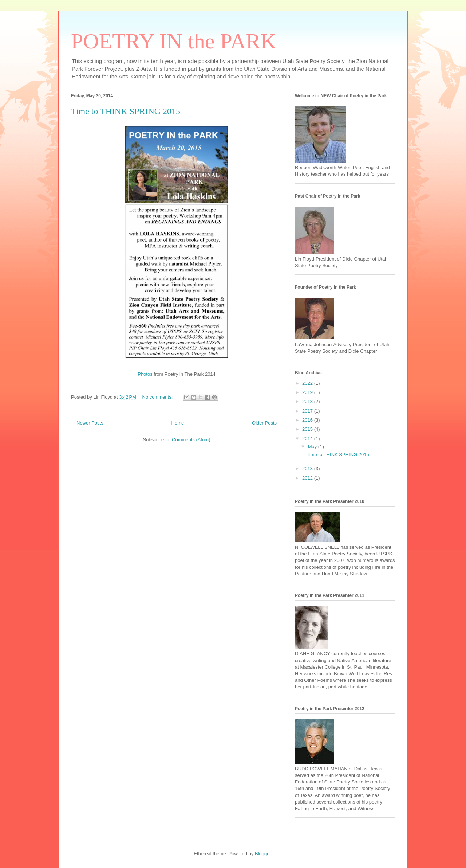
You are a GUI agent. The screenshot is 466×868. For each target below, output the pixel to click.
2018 (308, 401)
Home (178, 423)
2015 (308, 429)
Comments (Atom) (191, 440)
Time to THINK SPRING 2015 (126, 111)
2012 (308, 478)
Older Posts (264, 423)
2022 (308, 383)
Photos (145, 374)
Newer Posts (90, 423)
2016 (308, 420)
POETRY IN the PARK (174, 41)
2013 (308, 468)
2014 (308, 439)
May (313, 447)
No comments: (158, 397)
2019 (308, 392)
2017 (308, 411)
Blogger (263, 854)
